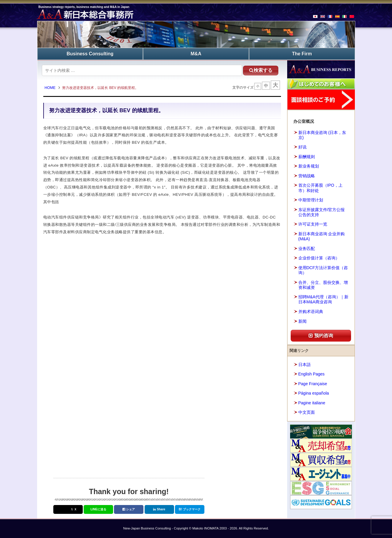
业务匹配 (307, 249)
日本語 (305, 365)
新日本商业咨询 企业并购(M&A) (322, 236)
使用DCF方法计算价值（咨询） (323, 270)
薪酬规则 (307, 157)
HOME (50, 88)
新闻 (302, 321)
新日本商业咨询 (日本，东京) (322, 135)
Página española (314, 393)
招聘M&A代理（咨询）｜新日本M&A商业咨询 (323, 299)
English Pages (312, 374)
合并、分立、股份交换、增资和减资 (323, 285)
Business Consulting (90, 54)
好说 (302, 147)
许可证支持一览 (313, 224)
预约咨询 (321, 336)
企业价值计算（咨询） (319, 258)
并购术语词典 (311, 312)
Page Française (313, 384)
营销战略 (307, 176)
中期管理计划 (311, 200)
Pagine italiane (312, 403)
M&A (196, 54)
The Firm (302, 54)
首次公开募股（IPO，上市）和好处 (320, 188)
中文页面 (307, 412)
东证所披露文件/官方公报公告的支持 (322, 212)
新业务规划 (309, 166)
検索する (261, 70)
